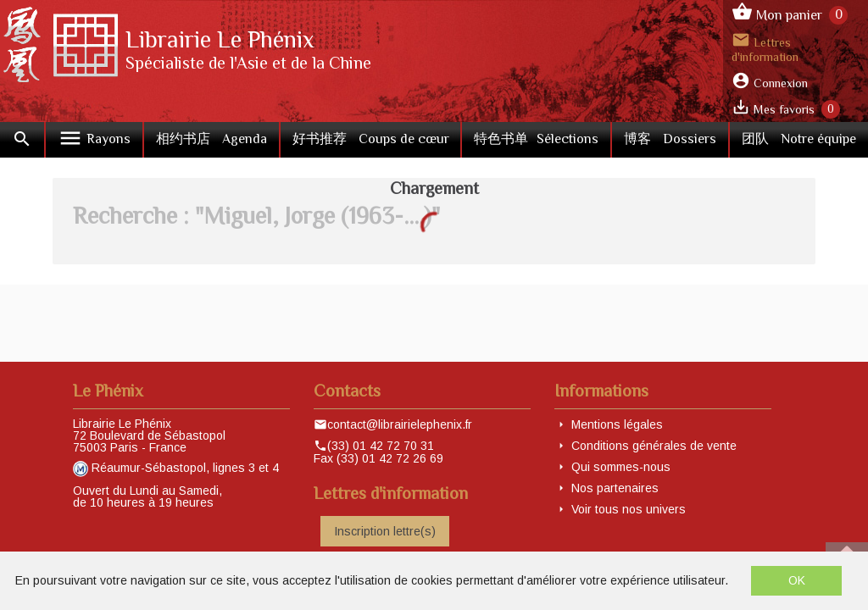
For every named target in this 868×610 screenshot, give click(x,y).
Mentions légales (617, 424)
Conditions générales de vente (654, 446)
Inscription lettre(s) (385, 531)
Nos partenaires (615, 488)
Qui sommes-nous (621, 467)
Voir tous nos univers (629, 509)
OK (797, 580)
